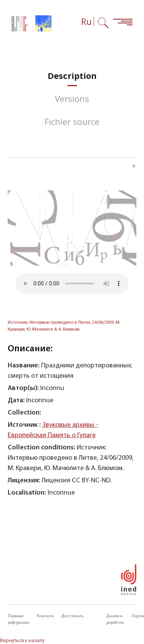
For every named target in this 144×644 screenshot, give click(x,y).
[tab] (72, 76)
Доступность (72, 616)
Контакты (45, 616)
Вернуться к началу (22, 640)
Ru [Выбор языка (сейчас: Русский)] (86, 22)
